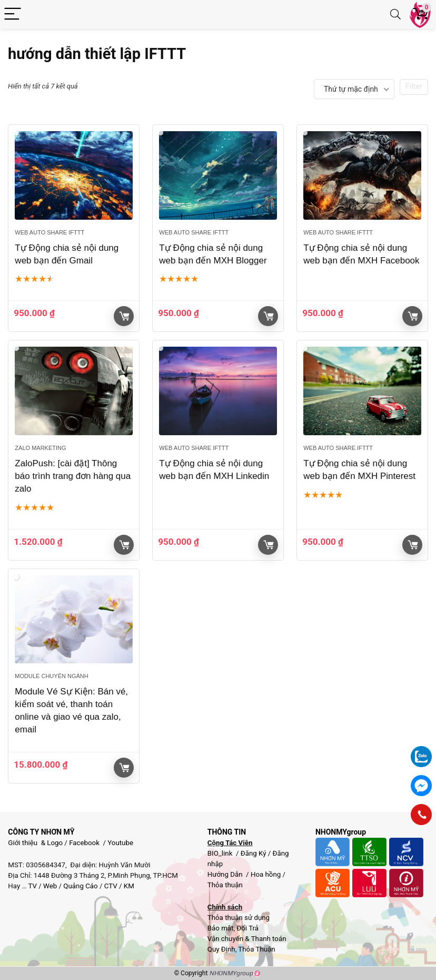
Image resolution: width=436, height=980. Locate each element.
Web (50, 886)
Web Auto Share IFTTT (49, 232)
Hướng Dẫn (226, 874)
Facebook (84, 843)
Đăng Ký (254, 853)
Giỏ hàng (124, 316)
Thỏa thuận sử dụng (239, 918)
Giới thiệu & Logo (35, 843)
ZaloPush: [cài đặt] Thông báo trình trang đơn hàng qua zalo (73, 476)
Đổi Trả (247, 928)
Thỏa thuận (225, 885)
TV (32, 886)
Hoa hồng (266, 874)
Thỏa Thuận (256, 949)
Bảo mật (221, 928)
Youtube (120, 843)
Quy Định (221, 949)
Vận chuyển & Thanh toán (247, 939)
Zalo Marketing (40, 448)
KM (129, 886)
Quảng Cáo (80, 886)
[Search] (395, 14)
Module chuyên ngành (51, 676)
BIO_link (221, 853)
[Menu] (13, 14)
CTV (111, 886)
